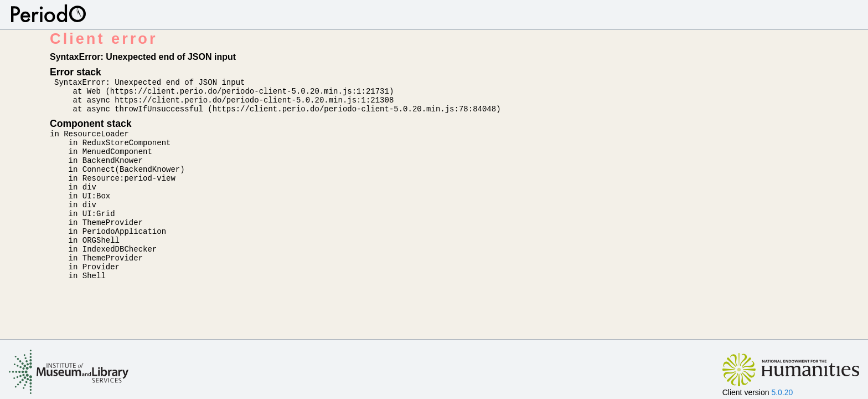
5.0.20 (782, 392)
